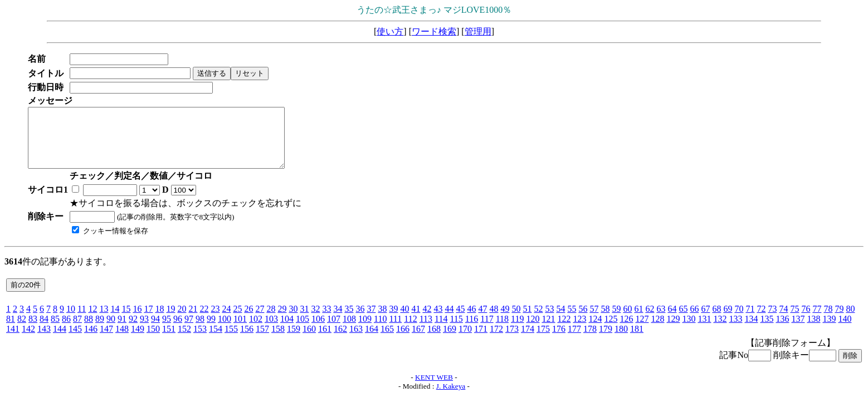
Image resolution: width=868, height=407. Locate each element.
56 (583, 320)
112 (410, 330)
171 (481, 340)
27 (260, 320)
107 (334, 330)
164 (372, 340)
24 (226, 320)
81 (11, 330)
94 (155, 330)
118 (502, 330)
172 (496, 340)
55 (572, 320)
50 (516, 320)
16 (137, 320)
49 (505, 320)
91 (122, 330)
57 (594, 320)
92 (133, 330)
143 (44, 340)
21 (193, 320)
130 (689, 330)
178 (590, 340)
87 (77, 330)
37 (371, 320)
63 (661, 320)
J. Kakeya (451, 398)
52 (538, 320)
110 (380, 330)
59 (616, 320)
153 (200, 340)
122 (564, 330)
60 (627, 320)
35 (349, 320)
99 (211, 330)
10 (71, 320)
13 (104, 320)
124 (595, 330)
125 (611, 330)
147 (106, 340)
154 (216, 340)
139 (829, 330)
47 (482, 320)
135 (767, 330)
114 (441, 330)
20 (182, 320)
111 (395, 330)
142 (28, 340)
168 (434, 340)
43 (438, 320)
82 (22, 330)
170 (465, 340)
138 (813, 330)
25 (237, 320)
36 (360, 320)
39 (393, 320)
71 (750, 320)
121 (548, 330)
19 (170, 320)
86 (66, 330)
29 (282, 320)
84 (44, 330)
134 (751, 330)
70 (739, 320)
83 (33, 330)
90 (111, 330)
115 (456, 330)
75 (794, 320)
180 (621, 340)
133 (735, 330)
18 (159, 320)
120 (533, 330)
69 (728, 320)
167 (418, 340)
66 (694, 320)
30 (293, 320)
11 (82, 320)
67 (705, 320)
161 (325, 340)
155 (231, 340)
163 (356, 340)
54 (560, 320)
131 (704, 330)
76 (806, 320)
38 (382, 320)
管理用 (478, 31)
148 (122, 340)
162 (340, 340)
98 (200, 330)
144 (60, 340)
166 (403, 340)
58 (605, 320)
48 (494, 320)
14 (115, 320)
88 (89, 330)
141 (13, 340)
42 (427, 320)
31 (304, 320)
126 (626, 330)
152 (184, 340)
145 (75, 340)
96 (178, 330)
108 (349, 330)
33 (326, 320)
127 (642, 330)
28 (271, 320)
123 (579, 330)
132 (720, 330)
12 (92, 320)
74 (783, 320)
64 (672, 320)
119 (517, 330)
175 (543, 340)
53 (549, 320)
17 (148, 320)
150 (153, 340)
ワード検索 (434, 31)
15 (126, 320)
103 (271, 330)
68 (716, 320)
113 (426, 330)
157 (262, 340)
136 (782, 330)
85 (55, 330)
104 (287, 330)
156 (247, 340)
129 (673, 330)
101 (240, 330)
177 (574, 340)
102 (256, 330)
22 (204, 320)
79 (839, 320)
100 (225, 330)
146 (91, 340)
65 (683, 320)
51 (527, 320)
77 (817, 320)
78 (828, 320)
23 (215, 320)
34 (338, 320)
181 (637, 340)
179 (606, 340)
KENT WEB (434, 389)
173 (512, 340)
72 (761, 320)
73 (772, 320)
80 (850, 320)
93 (144, 330)
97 (189, 330)
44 (449, 320)
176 (559, 340)
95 (167, 330)
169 (450, 340)
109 (365, 330)
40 (404, 320)
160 (309, 340)
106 (318, 330)
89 (100, 330)
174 (528, 340)
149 (138, 340)
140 (845, 330)
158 (278, 340)
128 (657, 330)
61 (638, 320)
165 (387, 340)
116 (472, 330)
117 (487, 330)
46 (471, 320)
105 (303, 330)
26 (248, 320)
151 (169, 340)
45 (460, 320)
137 (798, 330)
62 (650, 320)
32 (315, 320)
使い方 (390, 31)
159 (294, 340)
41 (416, 320)
